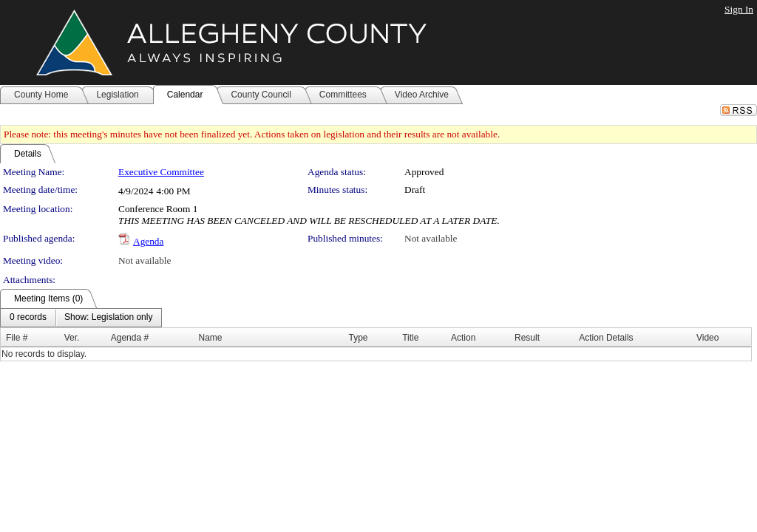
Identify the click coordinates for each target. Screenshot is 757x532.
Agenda (148, 241)
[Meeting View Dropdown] (108, 318)
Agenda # (130, 338)
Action (463, 338)
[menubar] (81, 318)
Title (410, 338)
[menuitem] (28, 318)
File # (17, 338)
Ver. (72, 338)
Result (527, 338)
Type (358, 338)
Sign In (739, 9)
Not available (431, 238)
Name (211, 338)
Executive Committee (161, 172)
